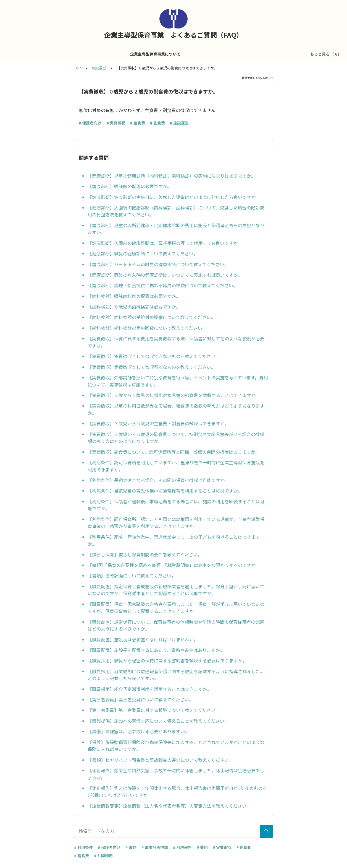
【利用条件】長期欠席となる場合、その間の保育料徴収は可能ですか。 (158, 480)
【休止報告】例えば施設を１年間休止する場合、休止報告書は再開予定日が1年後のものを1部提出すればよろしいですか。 (177, 792)
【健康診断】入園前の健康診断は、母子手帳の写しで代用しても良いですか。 (165, 243)
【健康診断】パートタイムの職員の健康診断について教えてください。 (158, 264)
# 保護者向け (90, 123)
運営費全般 (162, 54)
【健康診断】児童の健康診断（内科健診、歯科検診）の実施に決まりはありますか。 (172, 176)
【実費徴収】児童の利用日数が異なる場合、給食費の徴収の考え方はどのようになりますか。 (176, 409)
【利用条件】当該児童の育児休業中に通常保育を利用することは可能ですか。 (165, 491)
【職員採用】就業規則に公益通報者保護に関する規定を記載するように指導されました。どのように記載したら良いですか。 (176, 675)
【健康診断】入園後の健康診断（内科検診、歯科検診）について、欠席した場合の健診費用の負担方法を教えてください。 (176, 211)
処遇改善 (187, 54)
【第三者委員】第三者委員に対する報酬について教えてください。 (154, 710)
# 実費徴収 (116, 123)
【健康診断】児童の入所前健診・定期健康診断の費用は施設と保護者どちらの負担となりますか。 (176, 229)
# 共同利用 (103, 856)
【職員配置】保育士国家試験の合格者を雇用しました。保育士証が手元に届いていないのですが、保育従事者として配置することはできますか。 (176, 608)
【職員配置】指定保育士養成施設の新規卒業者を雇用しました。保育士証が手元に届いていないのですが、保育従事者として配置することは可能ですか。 (176, 590)
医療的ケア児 (214, 54)
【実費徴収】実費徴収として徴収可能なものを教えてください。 (152, 367)
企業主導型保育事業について (96, 54)
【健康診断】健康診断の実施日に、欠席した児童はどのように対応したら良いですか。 (174, 197)
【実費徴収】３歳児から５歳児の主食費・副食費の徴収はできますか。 (158, 423)
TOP (77, 68)
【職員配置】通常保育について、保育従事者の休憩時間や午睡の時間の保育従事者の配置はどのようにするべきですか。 (176, 625)
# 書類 (131, 847)
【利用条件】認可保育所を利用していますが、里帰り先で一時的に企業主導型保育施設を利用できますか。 (176, 466)
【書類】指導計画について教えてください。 (132, 576)
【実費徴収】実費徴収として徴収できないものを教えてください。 (154, 356)
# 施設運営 (179, 123)
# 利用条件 (83, 847)
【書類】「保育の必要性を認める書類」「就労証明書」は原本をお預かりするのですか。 (174, 565)
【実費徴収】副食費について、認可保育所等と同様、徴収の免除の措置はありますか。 (174, 452)
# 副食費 (157, 123)
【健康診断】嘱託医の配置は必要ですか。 (130, 186)
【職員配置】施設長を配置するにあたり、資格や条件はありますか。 (156, 650)
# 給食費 (138, 123)
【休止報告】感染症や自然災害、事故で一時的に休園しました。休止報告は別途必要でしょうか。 (176, 774)
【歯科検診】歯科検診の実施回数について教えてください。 (147, 328)
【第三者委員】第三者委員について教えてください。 (140, 699)
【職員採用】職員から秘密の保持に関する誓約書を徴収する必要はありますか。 (167, 660)
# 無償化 (244, 847)
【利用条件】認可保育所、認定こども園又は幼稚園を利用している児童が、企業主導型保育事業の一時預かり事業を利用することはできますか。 (176, 523)
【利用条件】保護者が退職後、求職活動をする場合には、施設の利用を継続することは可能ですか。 (176, 505)
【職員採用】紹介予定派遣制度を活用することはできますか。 (149, 689)
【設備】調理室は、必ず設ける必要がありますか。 (138, 731)
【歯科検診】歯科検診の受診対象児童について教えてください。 (152, 317)
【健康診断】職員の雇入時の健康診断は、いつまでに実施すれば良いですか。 (165, 275)
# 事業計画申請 (155, 847)
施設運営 (137, 54)
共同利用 (241, 54)
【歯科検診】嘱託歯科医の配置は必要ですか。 (134, 296)
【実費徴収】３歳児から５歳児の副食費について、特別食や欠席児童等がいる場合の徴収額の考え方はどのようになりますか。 (176, 438)
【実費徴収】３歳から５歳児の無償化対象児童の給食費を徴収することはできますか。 (174, 395)
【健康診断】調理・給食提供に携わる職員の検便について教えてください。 (163, 285)
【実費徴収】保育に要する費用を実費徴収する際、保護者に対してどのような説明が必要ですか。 (176, 342)
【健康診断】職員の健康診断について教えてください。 (143, 253)
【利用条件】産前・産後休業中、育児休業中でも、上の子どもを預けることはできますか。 (174, 540)
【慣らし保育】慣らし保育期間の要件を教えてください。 (145, 555)
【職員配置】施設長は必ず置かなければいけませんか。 (143, 639)
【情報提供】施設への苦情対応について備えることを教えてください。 (158, 721)
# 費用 (202, 847)
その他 (262, 54)
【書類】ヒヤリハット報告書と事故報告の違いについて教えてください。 (160, 760)
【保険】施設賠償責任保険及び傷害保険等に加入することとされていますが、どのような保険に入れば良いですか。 (176, 746)
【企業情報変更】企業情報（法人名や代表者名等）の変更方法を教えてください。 (169, 806)
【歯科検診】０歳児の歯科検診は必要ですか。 (134, 307)
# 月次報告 (182, 847)
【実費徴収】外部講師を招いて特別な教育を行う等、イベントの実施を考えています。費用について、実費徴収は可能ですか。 (178, 381)
